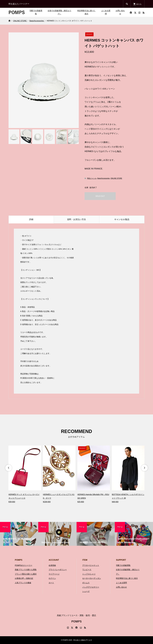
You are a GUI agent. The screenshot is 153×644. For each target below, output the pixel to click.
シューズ (86, 591)
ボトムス (86, 583)
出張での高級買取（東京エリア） (59, 12)
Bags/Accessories (103, 178)
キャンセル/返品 (122, 219)
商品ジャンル (92, 178)
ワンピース (87, 570)
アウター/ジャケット (91, 565)
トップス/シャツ (89, 574)
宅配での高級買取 (36, 12)
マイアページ (54, 574)
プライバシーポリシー (58, 570)
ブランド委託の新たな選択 (26, 574)
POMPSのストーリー (24, 565)
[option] (25, 475)
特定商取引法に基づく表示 (86, 12)
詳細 (31, 219)
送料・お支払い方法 (76, 219)
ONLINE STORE (116, 178)
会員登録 (52, 565)
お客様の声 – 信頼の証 (24, 578)
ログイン (52, 578)
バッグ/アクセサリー (91, 587)
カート (51, 583)
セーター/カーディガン (92, 578)
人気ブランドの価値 (23, 583)
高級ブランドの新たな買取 (26, 570)
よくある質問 (106, 12)
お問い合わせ (120, 12)
